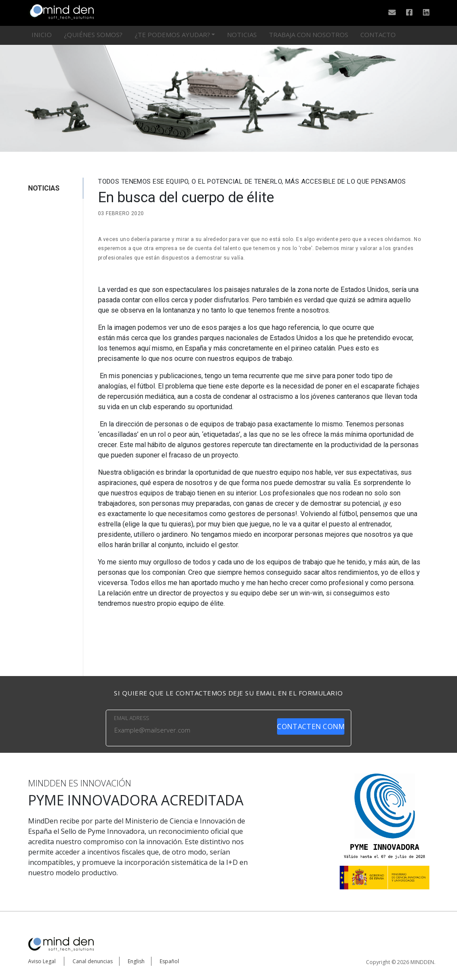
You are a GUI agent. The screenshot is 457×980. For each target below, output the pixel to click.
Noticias (242, 34)
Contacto (378, 34)
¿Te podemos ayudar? (172, 34)
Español (169, 961)
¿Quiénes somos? (93, 34)
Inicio (42, 34)
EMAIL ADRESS (131, 718)
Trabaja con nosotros (309, 34)
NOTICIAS (44, 188)
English (136, 961)
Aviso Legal (42, 961)
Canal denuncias (93, 961)
